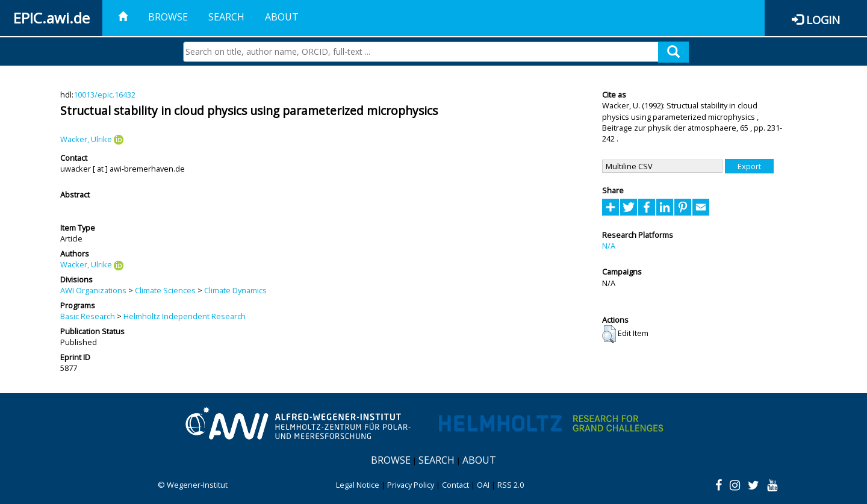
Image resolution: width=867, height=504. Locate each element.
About (282, 17)
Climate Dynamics (235, 290)
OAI (483, 485)
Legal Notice (358, 485)
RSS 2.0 (511, 485)
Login (823, 20)
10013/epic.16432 (104, 95)
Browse (168, 17)
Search (226, 17)
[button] (609, 334)
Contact (455, 485)
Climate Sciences (165, 290)
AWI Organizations (93, 290)
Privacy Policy (411, 485)
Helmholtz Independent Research (185, 316)
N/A (609, 246)
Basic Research (88, 316)
